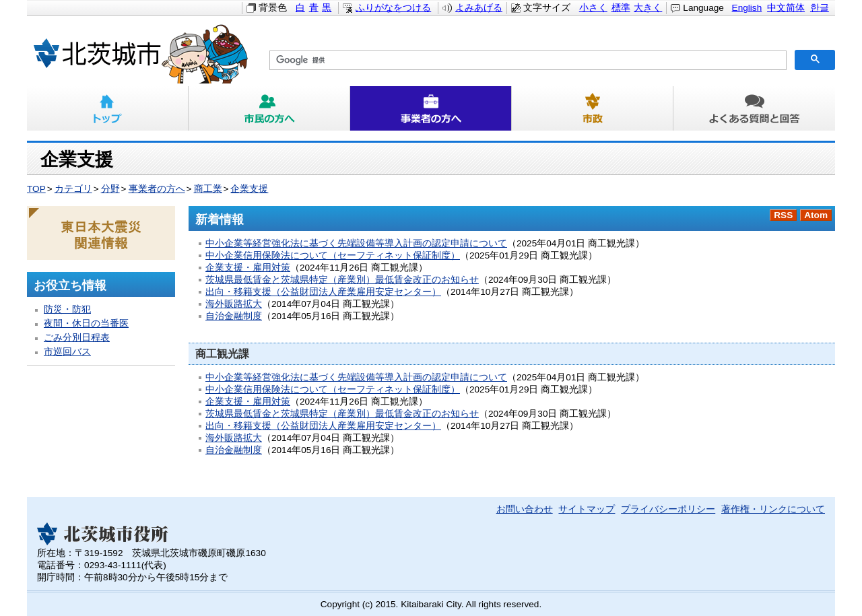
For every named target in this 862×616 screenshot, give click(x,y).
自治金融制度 (234, 316)
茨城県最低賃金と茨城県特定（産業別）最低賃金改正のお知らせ (342, 280)
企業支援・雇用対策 (248, 268)
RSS (783, 215)
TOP (36, 189)
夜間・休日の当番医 (86, 323)
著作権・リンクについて (773, 509)
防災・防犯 (67, 309)
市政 (593, 108)
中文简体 (786, 8)
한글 (820, 8)
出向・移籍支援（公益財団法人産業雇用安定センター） (323, 292)
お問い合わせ (525, 509)
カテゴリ (73, 189)
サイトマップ (587, 509)
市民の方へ (269, 108)
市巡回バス (67, 352)
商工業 (208, 189)
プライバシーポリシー (668, 509)
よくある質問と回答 (754, 108)
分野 (110, 189)
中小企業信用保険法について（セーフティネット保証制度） (333, 255)
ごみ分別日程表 (77, 338)
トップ (108, 108)
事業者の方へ (431, 108)
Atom (816, 215)
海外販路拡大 (234, 304)
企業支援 (249, 189)
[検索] (527, 61)
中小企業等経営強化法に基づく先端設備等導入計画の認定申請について (356, 243)
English (747, 8)
